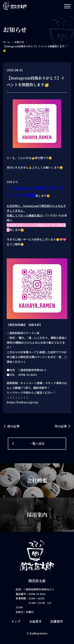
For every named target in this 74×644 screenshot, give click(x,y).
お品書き (35, 621)
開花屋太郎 (37, 581)
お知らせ (19, 42)
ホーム (7, 42)
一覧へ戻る (37, 443)
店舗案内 (57, 621)
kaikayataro (39, 633)
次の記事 (61, 426)
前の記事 (13, 426)
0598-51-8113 (37, 594)
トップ (16, 621)
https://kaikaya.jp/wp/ (23, 402)
